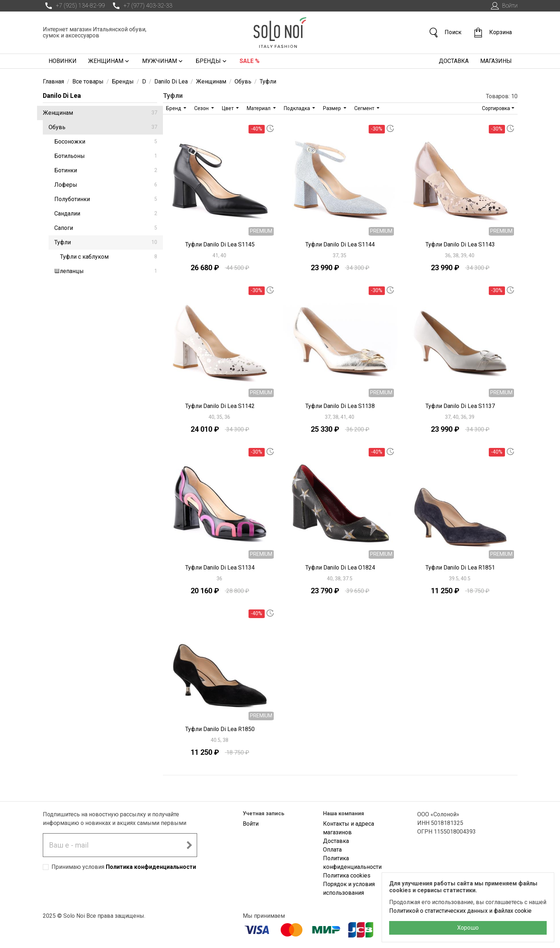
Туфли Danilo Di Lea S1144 (340, 244)
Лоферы (106, 185)
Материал (259, 108)
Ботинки (106, 170)
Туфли (106, 242)
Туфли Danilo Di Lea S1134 (220, 568)
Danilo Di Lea (62, 96)
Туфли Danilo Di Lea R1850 (220, 729)
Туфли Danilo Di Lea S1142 (220, 406)
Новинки (63, 61)
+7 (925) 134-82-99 (74, 6)
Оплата (332, 850)
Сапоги (106, 228)
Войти (503, 6)
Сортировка (496, 108)
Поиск (445, 33)
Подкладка (297, 108)
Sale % (250, 61)
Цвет (228, 108)
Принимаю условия (124, 867)
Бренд (174, 108)
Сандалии (106, 214)
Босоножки (106, 142)
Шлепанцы (106, 271)
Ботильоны (106, 156)
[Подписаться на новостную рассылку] (189, 845)
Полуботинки (106, 199)
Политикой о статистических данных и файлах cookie (460, 911)
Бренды (212, 61)
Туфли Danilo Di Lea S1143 (460, 244)
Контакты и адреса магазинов (349, 828)
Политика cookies (347, 876)
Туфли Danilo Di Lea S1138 (340, 406)
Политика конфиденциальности (151, 867)
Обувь (103, 127)
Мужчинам (163, 61)
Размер (333, 108)
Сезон (202, 108)
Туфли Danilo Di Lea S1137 (460, 406)
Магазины (496, 61)
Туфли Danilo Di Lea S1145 (220, 244)
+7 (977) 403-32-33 (141, 6)
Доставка (454, 61)
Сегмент (365, 108)
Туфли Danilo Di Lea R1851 (460, 568)
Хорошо (468, 928)
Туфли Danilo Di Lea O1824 (340, 568)
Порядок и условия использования (349, 888)
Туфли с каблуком (109, 257)
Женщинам (109, 61)
